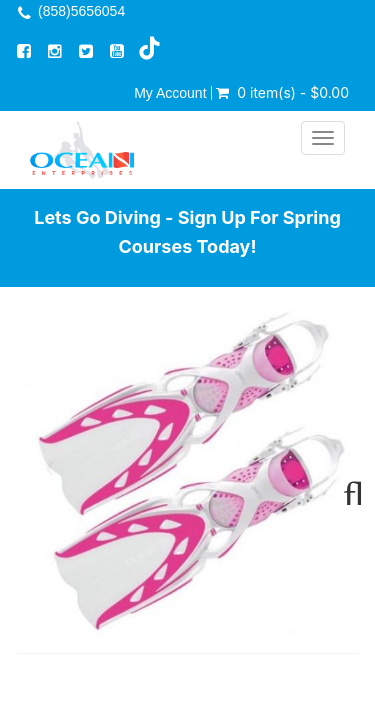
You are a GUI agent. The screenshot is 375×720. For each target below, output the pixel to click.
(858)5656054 (81, 11)
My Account (170, 93)
